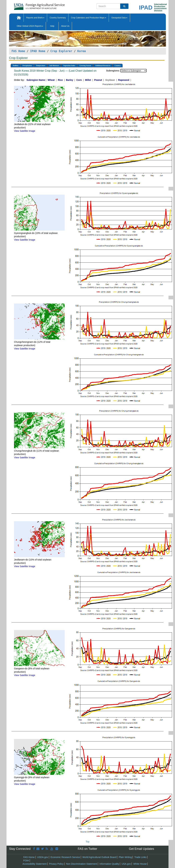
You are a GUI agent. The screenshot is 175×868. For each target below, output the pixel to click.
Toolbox (16, 66)
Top (88, 842)
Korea (82, 51)
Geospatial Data (119, 18)
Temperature (41, 66)
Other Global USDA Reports (30, 26)
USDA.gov (42, 857)
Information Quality (109, 864)
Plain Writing (125, 857)
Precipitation (27, 66)
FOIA (26, 860)
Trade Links (140, 857)
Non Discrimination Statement (82, 864)
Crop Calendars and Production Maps (89, 18)
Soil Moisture (54, 66)
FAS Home (18, 51)
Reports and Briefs (35, 18)
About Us (65, 26)
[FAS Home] (31, 5)
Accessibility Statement (35, 864)
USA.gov (126, 864)
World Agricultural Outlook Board (99, 857)
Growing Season (85, 66)
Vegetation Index (69, 66)
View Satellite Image (25, 131)
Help (52, 26)
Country (118, 66)
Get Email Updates (142, 849)
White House (140, 864)
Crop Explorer (61, 51)
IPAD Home (38, 51)
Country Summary (58, 18)
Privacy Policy (56, 864)
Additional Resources (103, 66)
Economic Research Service (65, 857)
